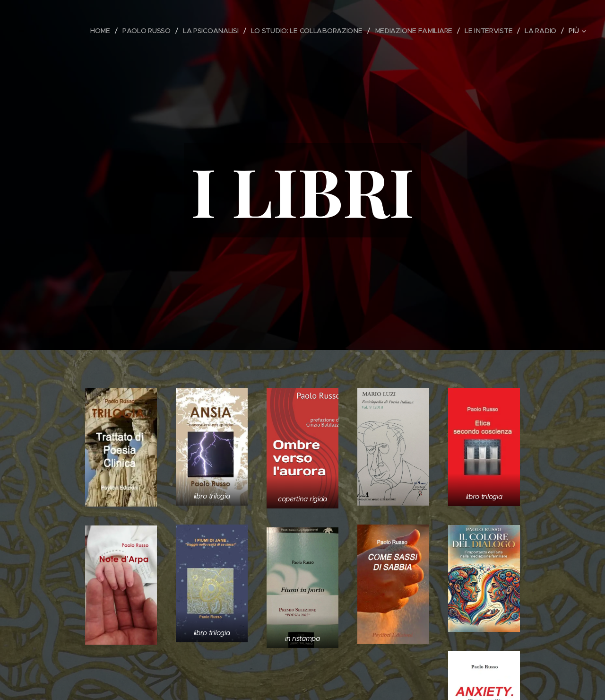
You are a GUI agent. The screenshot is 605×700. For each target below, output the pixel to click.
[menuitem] (100, 31)
